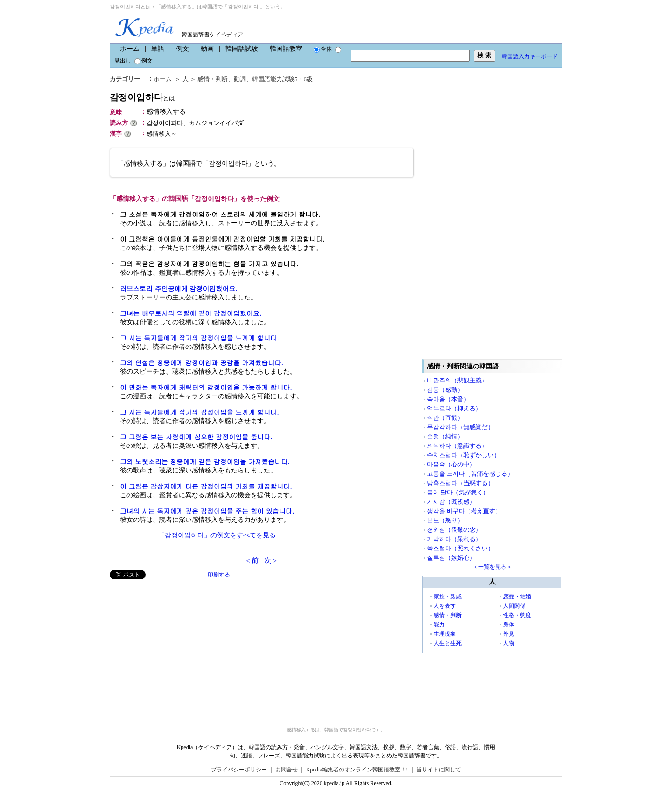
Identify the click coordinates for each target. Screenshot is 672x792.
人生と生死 (448, 643)
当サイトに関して (439, 770)
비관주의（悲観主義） (457, 380)
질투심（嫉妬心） (451, 558)
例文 (182, 49)
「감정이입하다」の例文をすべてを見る (217, 535)
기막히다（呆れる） (454, 539)
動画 (207, 49)
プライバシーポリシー (239, 770)
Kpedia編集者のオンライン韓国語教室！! (357, 770)
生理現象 (445, 634)
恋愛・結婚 (517, 597)
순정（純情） (445, 436)
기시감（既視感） (451, 502)
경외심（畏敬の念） (454, 530)
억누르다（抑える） (454, 408)
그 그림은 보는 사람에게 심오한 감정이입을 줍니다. (196, 437)
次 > (270, 561)
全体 (323, 49)
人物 (509, 643)
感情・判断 (213, 79)
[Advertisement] (180, 645)
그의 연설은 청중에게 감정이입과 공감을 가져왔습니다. (202, 362)
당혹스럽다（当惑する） (460, 483)
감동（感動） (445, 390)
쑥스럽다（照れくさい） (460, 548)
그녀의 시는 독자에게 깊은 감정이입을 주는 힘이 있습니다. (207, 511)
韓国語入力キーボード (530, 56)
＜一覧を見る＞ (492, 567)
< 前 (252, 561)
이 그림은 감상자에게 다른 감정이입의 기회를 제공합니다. (206, 486)
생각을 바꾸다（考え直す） (464, 511)
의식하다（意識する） (457, 446)
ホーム (130, 49)
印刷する (219, 575)
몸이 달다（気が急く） (458, 492)
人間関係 (514, 606)
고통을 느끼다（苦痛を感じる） (470, 474)
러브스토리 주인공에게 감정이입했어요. (179, 288)
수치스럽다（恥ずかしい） (463, 455)
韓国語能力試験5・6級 (282, 79)
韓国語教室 (286, 49)
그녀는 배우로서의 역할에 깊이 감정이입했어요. (191, 313)
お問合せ (287, 770)
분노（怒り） (445, 520)
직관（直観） (445, 418)
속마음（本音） (448, 399)
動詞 (240, 79)
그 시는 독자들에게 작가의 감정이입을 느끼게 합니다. (199, 338)
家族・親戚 (448, 597)
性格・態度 (517, 615)
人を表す (445, 606)
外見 (509, 634)
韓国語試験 (242, 49)
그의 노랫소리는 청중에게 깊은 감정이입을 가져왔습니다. (205, 461)
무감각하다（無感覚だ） (460, 427)
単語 (158, 49)
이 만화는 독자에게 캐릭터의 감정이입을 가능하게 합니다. (206, 387)
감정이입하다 (142, 97)
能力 (439, 625)
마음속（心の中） (451, 464)
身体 (509, 625)
